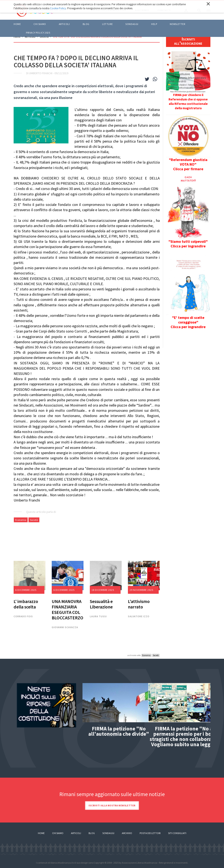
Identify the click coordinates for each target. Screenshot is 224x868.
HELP (154, 24)
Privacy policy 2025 (38, 33)
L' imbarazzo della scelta (26, 604)
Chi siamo (40, 24)
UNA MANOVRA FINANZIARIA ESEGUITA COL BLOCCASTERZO (68, 609)
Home (17, 24)
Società (34, 520)
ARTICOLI (64, 24)
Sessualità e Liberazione (101, 604)
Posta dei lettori (150, 833)
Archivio (127, 833)
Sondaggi (132, 24)
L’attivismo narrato (139, 604)
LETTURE (107, 24)
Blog (92, 833)
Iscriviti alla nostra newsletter (112, 805)
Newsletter (177, 24)
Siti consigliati (177, 833)
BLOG (86, 24)
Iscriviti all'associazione (188, 41)
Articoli (76, 833)
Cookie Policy (58, 8)
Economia (21, 520)
